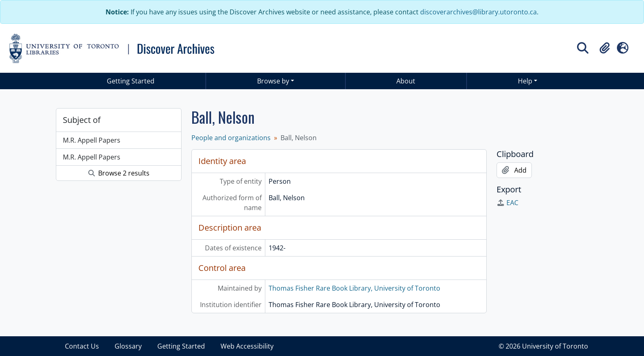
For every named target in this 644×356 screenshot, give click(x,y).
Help (525, 81)
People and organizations (231, 138)
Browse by (273, 81)
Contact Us (82, 346)
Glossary (128, 346)
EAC (507, 203)
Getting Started (131, 81)
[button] (605, 48)
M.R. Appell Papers (92, 140)
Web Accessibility (247, 346)
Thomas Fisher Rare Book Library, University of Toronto (354, 288)
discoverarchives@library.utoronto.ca (478, 12)
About (406, 81)
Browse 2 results (119, 173)
